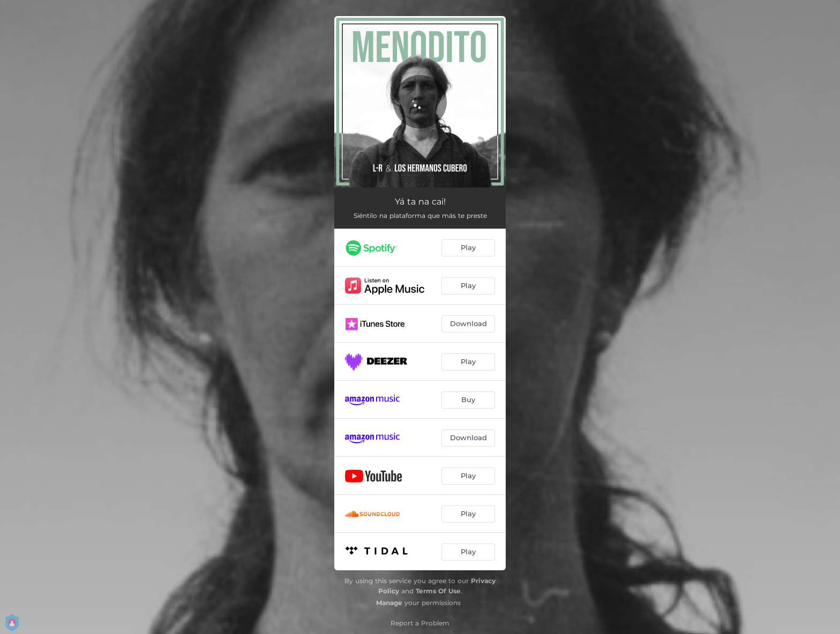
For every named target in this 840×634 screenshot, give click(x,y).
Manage (389, 603)
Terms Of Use (438, 591)
